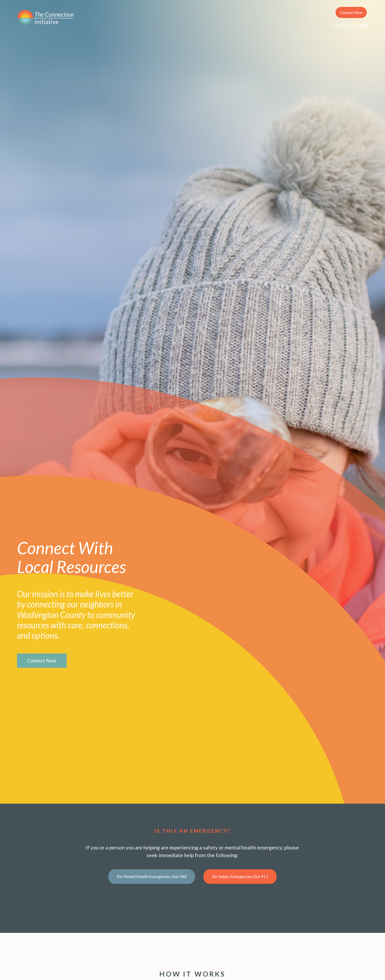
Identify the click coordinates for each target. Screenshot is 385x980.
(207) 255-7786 (351, 26)
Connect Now (351, 12)
